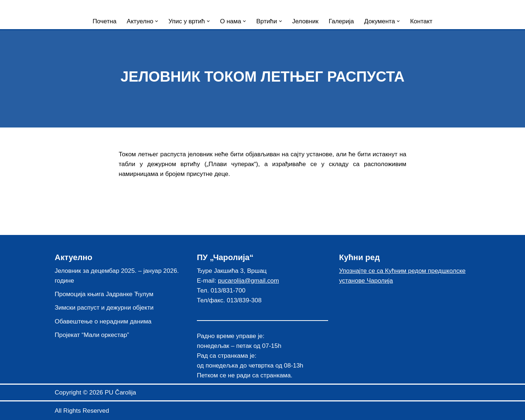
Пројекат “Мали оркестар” (92, 335)
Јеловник (305, 21)
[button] (157, 21)
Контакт (421, 21)
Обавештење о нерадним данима (103, 321)
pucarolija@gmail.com (249, 281)
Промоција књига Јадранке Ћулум (104, 294)
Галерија (341, 21)
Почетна (105, 21)
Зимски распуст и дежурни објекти (104, 308)
